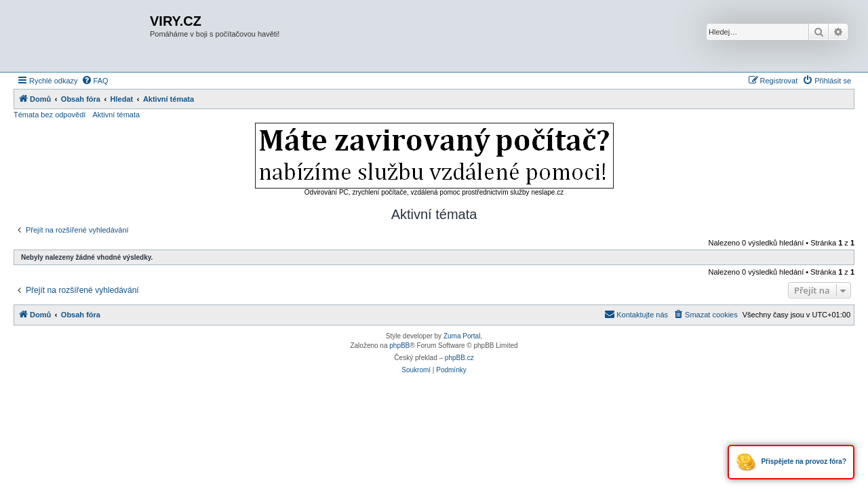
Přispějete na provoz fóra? (791, 462)
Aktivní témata (116, 115)
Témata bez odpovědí (50, 115)
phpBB (399, 346)
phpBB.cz (459, 358)
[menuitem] (95, 81)
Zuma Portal (462, 336)
